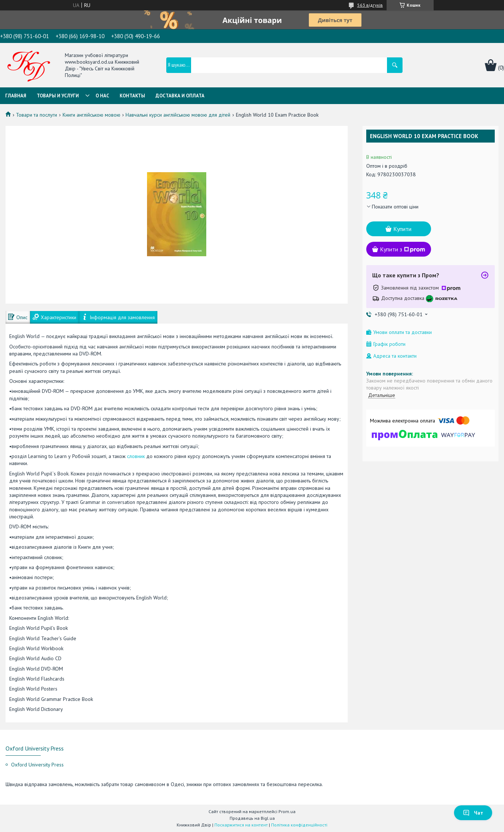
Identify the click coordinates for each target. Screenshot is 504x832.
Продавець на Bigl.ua (252, 818)
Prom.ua (287, 811)
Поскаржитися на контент (241, 825)
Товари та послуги (36, 115)
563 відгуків (370, 5)
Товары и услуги (58, 96)
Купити (402, 229)
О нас (102, 96)
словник (136, 456)
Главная (16, 96)
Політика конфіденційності (299, 825)
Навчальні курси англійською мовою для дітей (178, 115)
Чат (473, 813)
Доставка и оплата (180, 96)
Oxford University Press (37, 765)
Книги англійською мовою (91, 115)
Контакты (132, 96)
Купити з (403, 249)
